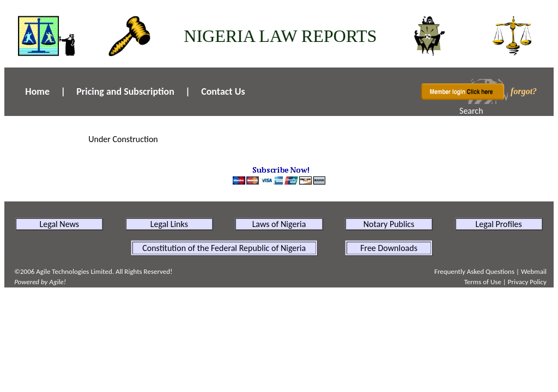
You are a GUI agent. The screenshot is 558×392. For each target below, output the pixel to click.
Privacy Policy (527, 282)
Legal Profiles (499, 224)
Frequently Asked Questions (474, 271)
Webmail (534, 271)
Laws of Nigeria (279, 224)
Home (37, 91)
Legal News (59, 224)
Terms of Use (483, 282)
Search (471, 111)
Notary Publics (389, 224)
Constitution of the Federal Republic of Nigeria (224, 248)
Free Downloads (389, 248)
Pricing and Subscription (125, 91)
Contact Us (223, 91)
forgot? (524, 91)
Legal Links (169, 224)
